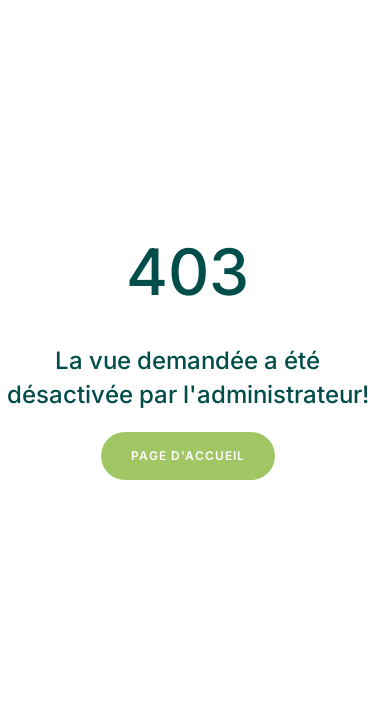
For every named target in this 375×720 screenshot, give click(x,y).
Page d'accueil (188, 455)
